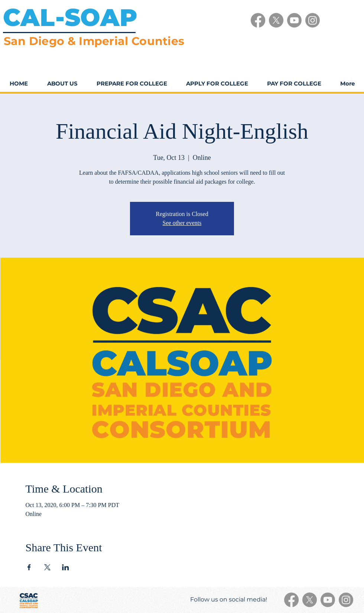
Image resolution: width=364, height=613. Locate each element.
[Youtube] (294, 20)
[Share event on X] (47, 567)
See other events (182, 223)
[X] (276, 20)
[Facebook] (258, 20)
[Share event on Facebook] (29, 567)
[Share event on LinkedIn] (66, 567)
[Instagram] (313, 20)
